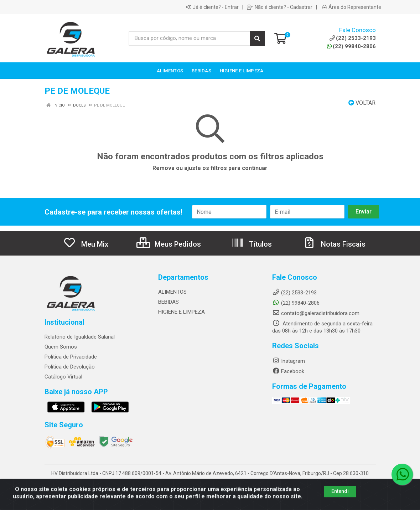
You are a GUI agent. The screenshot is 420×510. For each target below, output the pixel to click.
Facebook (288, 371)
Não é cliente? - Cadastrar (280, 7)
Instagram (289, 361)
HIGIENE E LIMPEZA (182, 312)
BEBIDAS (168, 302)
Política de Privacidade (71, 357)
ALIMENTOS (172, 292)
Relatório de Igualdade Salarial (80, 337)
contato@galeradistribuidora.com (316, 313)
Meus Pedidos (169, 244)
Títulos (251, 244)
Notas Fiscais (334, 244)
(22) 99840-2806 (351, 46)
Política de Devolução (70, 367)
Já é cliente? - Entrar (212, 7)
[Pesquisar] (257, 38)
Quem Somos (61, 347)
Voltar (362, 103)
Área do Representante (352, 7)
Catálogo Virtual (63, 377)
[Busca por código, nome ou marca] (189, 38)
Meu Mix (86, 244)
